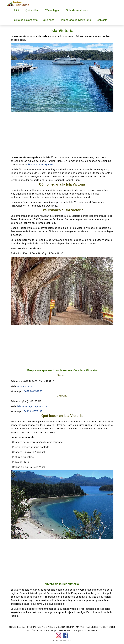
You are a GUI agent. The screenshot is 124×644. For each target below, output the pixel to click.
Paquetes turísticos (100, 627)
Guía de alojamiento (26, 20)
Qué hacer (49, 20)
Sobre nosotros (66, 631)
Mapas (80, 627)
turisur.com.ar (25, 386)
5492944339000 (33, 391)
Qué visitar (33, 10)
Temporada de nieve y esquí (47, 627)
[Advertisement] (62, 134)
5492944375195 (33, 411)
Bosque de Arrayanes (41, 164)
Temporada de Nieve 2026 (76, 20)
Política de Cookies (40, 631)
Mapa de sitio (88, 631)
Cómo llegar (53, 10)
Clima (71, 627)
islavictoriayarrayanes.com (33, 406)
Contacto (102, 20)
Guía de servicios (77, 10)
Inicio (17, 10)
